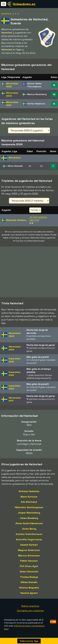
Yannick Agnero (29, 593)
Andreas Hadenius (29, 491)
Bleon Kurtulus (29, 497)
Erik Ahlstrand (29, 502)
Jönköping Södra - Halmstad (39, 219)
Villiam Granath (29, 582)
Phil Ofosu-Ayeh (29, 566)
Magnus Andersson (29, 550)
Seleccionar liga (29, 641)
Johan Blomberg (29, 518)
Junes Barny (29, 529)
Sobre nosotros (30, 606)
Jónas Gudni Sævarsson (29, 523)
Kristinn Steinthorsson (29, 534)
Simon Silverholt (29, 572)
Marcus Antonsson (29, 555)
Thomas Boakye (29, 577)
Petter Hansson (29, 561)
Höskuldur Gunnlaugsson (29, 507)
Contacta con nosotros (30, 611)
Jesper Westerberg (29, 513)
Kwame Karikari (29, 545)
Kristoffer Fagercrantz (29, 539)
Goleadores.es (24, 4)
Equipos (6, 14)
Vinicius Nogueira (29, 588)
